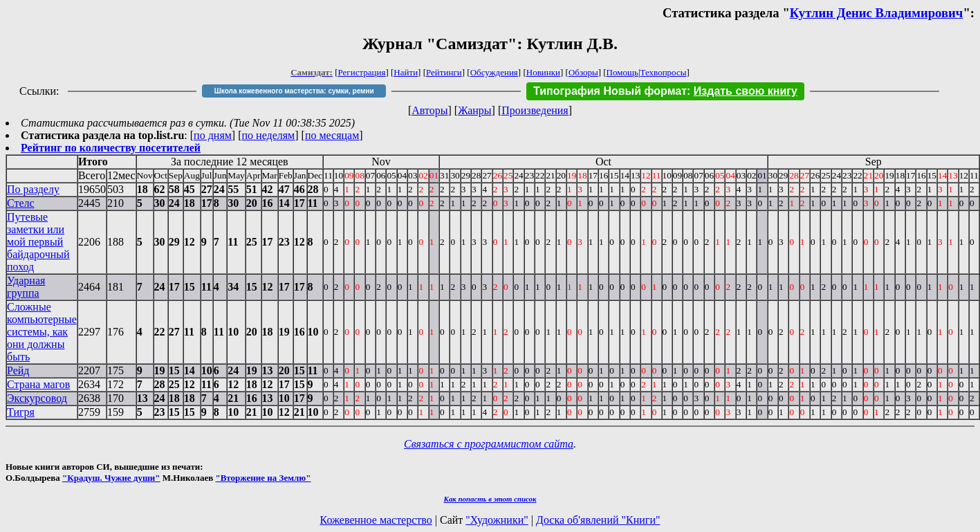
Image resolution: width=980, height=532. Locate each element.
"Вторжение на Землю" (263, 478)
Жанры (474, 110)
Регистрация (362, 72)
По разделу (33, 189)
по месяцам (332, 135)
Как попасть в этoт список (490, 499)
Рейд (18, 370)
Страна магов (38, 384)
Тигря (21, 412)
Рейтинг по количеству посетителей (111, 148)
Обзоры (583, 72)
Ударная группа (26, 287)
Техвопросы (664, 72)
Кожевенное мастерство (376, 520)
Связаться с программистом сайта (489, 444)
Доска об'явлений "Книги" (598, 520)
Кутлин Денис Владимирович (877, 13)
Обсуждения (494, 72)
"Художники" (497, 520)
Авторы (429, 110)
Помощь (622, 72)
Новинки (543, 72)
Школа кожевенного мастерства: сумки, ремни (294, 91)
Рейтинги (444, 72)
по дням (213, 135)
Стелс (21, 203)
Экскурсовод (37, 398)
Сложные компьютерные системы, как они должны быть (42, 332)
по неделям (269, 135)
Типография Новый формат (610, 91)
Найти (406, 72)
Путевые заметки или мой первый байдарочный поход (38, 242)
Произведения (535, 110)
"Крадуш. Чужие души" (111, 478)
